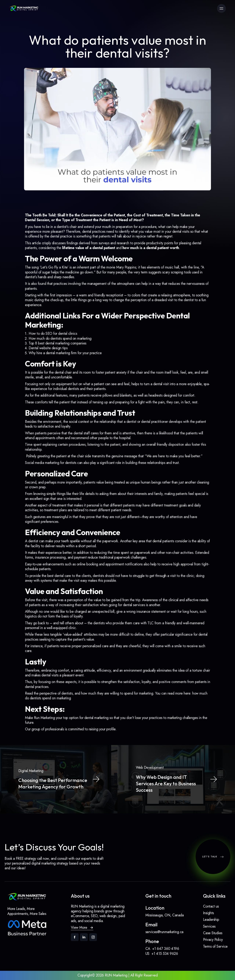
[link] (24, 8)
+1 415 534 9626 (165, 954)
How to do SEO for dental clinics (60, 350)
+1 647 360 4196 (166, 949)
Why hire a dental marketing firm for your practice (71, 367)
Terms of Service (215, 946)
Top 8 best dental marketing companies (65, 359)
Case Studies (213, 933)
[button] (82, 928)
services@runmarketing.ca (164, 932)
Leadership (211, 920)
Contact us (211, 906)
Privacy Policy (213, 940)
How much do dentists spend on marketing (67, 354)
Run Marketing (53, 689)
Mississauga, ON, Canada (165, 915)
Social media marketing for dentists (59, 464)
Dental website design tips (56, 363)
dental (170, 260)
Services (209, 926)
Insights (208, 913)
